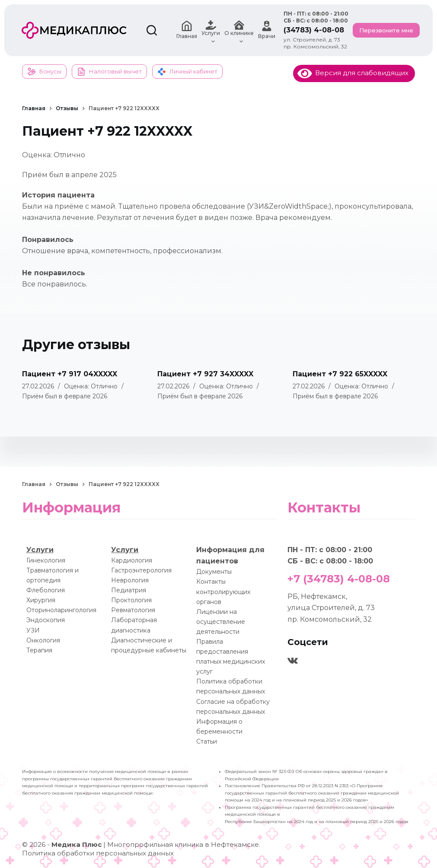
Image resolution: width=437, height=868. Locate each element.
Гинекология (46, 560)
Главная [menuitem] (187, 30)
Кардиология (132, 560)
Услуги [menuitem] (211, 30)
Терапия (39, 650)
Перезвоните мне (386, 30)
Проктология (131, 600)
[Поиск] (152, 30)
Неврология (130, 580)
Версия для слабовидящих (353, 73)
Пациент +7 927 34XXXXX (205, 374)
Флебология (46, 590)
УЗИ (33, 630)
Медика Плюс (77, 844)
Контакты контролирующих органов (223, 591)
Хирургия (41, 600)
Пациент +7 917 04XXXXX (70, 374)
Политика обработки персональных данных (98, 853)
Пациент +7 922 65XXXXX (340, 374)
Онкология (43, 640)
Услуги (40, 550)
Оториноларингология (61, 610)
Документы (214, 572)
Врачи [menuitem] (267, 30)
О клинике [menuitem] (239, 30)
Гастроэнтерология (141, 570)
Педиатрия (129, 590)
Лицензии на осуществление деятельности (221, 622)
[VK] (293, 661)
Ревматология (133, 610)
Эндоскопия (46, 620)
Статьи (207, 741)
